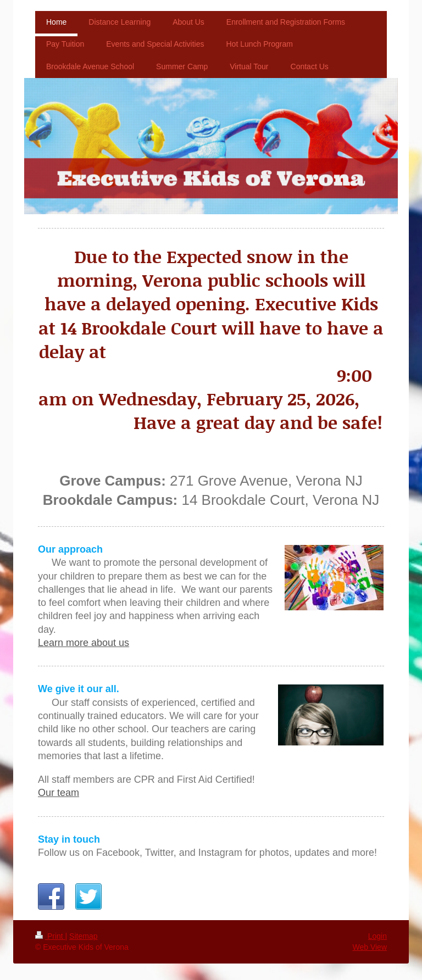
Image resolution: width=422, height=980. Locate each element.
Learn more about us (84, 643)
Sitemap (83, 936)
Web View (370, 947)
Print (50, 936)
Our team (59, 793)
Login (377, 936)
